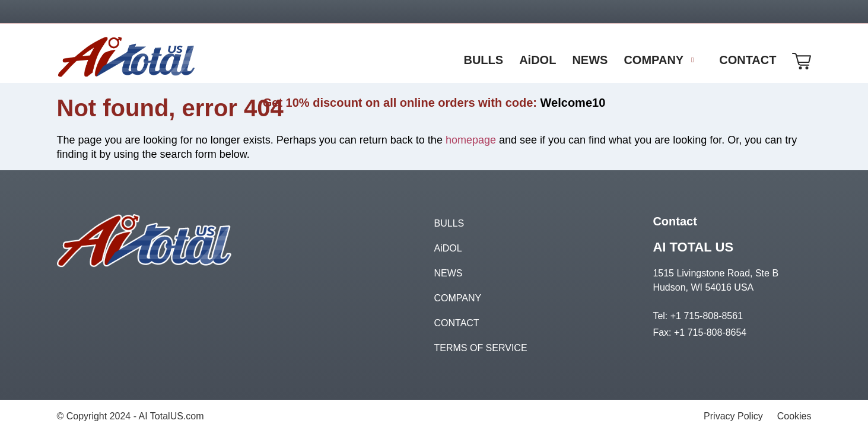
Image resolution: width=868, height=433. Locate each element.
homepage (471, 140)
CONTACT (457, 323)
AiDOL (448, 248)
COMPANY (458, 298)
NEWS (449, 273)
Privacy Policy (733, 416)
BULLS (449, 223)
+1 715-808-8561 (707, 316)
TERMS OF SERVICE (481, 348)
